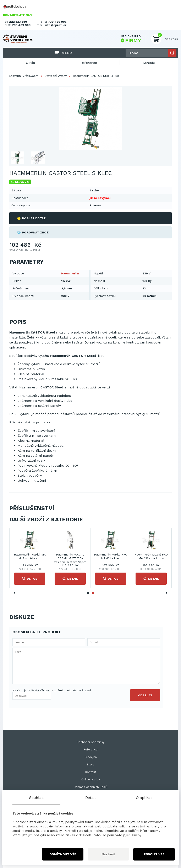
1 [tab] (88, 593)
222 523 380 (18, 22)
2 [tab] (93, 593)
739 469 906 (57, 22)
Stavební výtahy (56, 76)
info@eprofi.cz (56, 25)
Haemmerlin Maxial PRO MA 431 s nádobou (151, 556)
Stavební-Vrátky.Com (24, 76)
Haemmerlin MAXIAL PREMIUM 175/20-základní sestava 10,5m (70, 557)
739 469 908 (21, 25)
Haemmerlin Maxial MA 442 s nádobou (30, 556)
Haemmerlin (70, 273)
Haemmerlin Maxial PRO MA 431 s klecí (111, 556)
